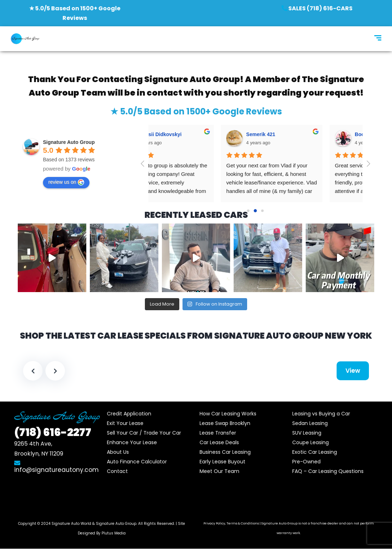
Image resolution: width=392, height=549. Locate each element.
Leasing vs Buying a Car (321, 414)
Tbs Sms (294, 134)
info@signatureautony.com (56, 467)
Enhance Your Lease (132, 442)
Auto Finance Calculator (137, 462)
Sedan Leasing (310, 423)
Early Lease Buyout (222, 462)
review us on (66, 182)
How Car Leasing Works (228, 414)
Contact (117, 471)
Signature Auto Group (116, 524)
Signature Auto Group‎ (69, 142)
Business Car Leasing (225, 452)
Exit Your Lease (125, 423)
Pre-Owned (306, 462)
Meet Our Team (219, 471)
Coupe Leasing (311, 442)
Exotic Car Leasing (315, 452)
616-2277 (53, 432)
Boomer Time (191, 134)
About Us (118, 452)
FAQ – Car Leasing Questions (328, 471)
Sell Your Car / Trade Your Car (144, 433)
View (353, 371)
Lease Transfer (218, 433)
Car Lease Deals (219, 442)
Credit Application (129, 414)
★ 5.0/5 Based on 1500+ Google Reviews (196, 111)
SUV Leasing (307, 433)
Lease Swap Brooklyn (225, 423)
